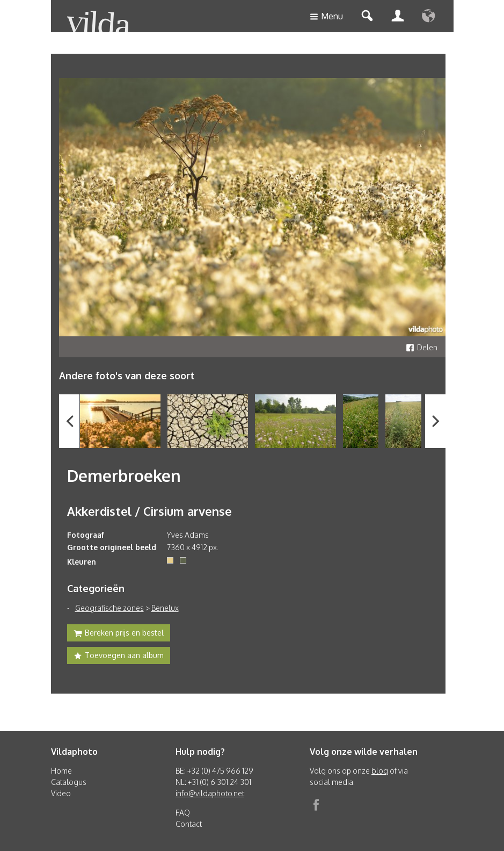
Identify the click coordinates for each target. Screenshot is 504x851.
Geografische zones (109, 608)
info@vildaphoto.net (210, 793)
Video (61, 793)
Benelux (165, 608)
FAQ (183, 813)
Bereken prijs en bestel (119, 634)
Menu (326, 17)
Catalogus (69, 782)
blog (380, 771)
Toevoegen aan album (119, 657)
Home (61, 771)
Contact (189, 824)
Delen (422, 347)
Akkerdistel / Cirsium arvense (149, 511)
